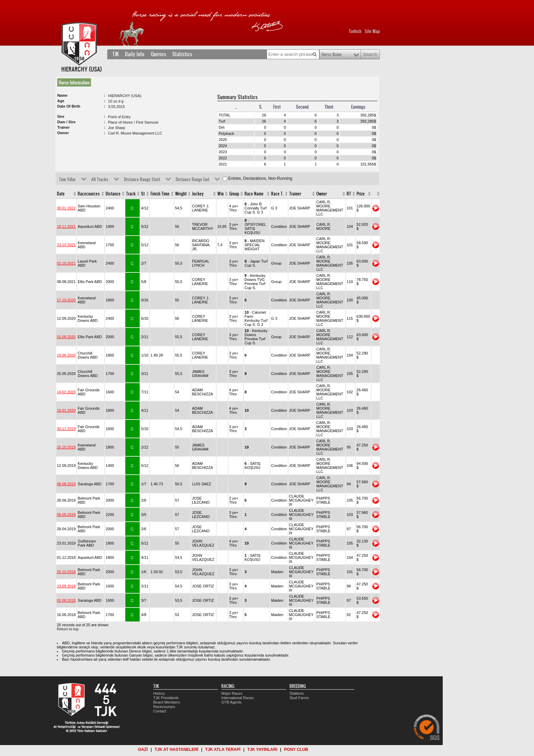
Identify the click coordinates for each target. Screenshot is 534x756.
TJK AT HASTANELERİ (176, 750)
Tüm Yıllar (67, 179)
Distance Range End (192, 179)
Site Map (372, 31)
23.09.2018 (66, 586)
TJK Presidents (166, 698)
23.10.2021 (66, 245)
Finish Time (160, 194)
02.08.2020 (66, 337)
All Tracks (100, 179)
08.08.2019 (66, 484)
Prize (361, 194)
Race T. (277, 194)
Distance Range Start (142, 179)
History (159, 693)
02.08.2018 (66, 600)
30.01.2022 (66, 208)
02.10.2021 (66, 263)
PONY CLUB (296, 750)
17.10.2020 (66, 300)
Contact (160, 711)
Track (131, 194)
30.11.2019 (66, 429)
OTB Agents (231, 702)
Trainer (295, 194)
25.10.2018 (66, 572)
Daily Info (135, 54)
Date (61, 194)
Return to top (68, 629)
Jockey (198, 194)
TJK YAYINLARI (262, 750)
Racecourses (164, 707)
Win (221, 194)
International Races (238, 698)
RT (349, 194)
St (143, 194)
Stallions (297, 693)
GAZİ (143, 750)
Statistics (182, 54)
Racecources (89, 194)
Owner (322, 194)
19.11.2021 (66, 226)
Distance (113, 194)
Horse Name (332, 54)
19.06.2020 (66, 355)
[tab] (75, 82)
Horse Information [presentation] (74, 82)
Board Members (167, 702)
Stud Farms (299, 698)
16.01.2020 (66, 410)
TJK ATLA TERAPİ (223, 750)
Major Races (232, 693)
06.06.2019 (66, 515)
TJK (116, 54)
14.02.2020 (66, 392)
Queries (159, 54)
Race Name (254, 194)
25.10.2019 (66, 447)
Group (234, 194)
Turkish (355, 31)
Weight (181, 194)
